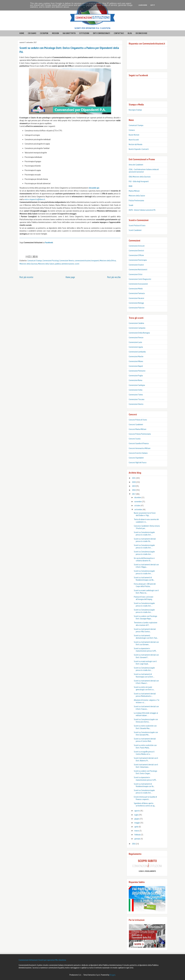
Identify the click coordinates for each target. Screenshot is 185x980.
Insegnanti (95, 260)
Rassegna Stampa (135, 110)
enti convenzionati (101, 33)
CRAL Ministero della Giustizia (140, 177)
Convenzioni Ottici (136, 274)
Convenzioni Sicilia (136, 390)
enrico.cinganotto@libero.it (35, 199)
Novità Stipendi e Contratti (139, 149)
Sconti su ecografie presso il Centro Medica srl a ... (144, 753)
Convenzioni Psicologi (51, 260)
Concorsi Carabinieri (136, 424)
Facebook (49, 242)
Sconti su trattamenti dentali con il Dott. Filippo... (146, 566)
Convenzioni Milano (136, 361)
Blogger (112, 975)
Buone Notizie (134, 135)
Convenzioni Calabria (136, 323)
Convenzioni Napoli (136, 366)
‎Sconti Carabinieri (135, 230)
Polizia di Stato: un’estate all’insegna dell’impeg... (144, 598)
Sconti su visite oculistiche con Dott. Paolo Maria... (145, 746)
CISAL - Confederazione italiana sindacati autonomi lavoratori (144, 171)
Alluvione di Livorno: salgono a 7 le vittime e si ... (147, 701)
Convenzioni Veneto (67, 260)
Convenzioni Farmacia (137, 293)
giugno (137, 819)
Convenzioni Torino (136, 395)
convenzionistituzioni (83, 260)
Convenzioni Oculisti (136, 265)
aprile (137, 827)
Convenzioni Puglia (136, 375)
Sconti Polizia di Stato (137, 225)
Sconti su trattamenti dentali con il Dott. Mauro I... (146, 682)
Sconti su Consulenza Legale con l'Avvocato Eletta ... (146, 720)
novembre (138, 501)
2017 (134, 494)
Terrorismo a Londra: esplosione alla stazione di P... (146, 624)
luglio (137, 815)
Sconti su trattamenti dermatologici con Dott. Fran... (146, 637)
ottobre (138, 505)
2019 (134, 486)
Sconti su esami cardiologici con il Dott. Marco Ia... (146, 592)
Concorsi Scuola (135, 439)
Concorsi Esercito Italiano (138, 453)
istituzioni (84, 33)
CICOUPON (44, 33)
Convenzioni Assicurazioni (138, 284)
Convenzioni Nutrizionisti (138, 269)
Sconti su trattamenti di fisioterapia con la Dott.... (144, 675)
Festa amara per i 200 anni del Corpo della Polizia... (145, 585)
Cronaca (132, 130)
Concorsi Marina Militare (138, 429)
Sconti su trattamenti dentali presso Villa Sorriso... (145, 630)
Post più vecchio (114, 277)
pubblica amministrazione (64, 264)
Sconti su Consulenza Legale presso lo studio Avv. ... (144, 533)
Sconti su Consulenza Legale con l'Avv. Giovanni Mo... (146, 733)
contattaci (119, 33)
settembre (138, 509)
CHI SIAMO (32, 33)
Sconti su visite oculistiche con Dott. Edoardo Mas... (145, 727)
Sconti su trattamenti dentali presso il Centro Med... (145, 740)
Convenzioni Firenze (136, 337)
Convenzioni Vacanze (136, 298)
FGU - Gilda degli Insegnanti (139, 181)
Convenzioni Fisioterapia (138, 260)
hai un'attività (69, 33)
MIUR (131, 186)
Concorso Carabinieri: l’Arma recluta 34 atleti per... (147, 527)
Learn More (143, 5)
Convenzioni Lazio (135, 342)
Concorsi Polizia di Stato (138, 420)
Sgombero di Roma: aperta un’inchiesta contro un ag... (145, 804)
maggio (137, 823)
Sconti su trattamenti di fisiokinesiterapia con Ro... (144, 579)
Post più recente (26, 277)
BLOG (130, 33)
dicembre (138, 497)
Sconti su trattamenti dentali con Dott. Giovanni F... (146, 656)
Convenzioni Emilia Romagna (139, 333)
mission (55, 33)
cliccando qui (94, 188)
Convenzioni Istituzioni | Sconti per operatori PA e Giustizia (42, 960)
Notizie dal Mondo (136, 144)
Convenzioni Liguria (136, 347)
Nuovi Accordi (134, 140)
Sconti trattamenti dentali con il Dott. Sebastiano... (146, 766)
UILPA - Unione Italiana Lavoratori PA (142, 210)
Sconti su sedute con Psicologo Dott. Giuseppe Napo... (145, 617)
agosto (137, 811)
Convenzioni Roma (135, 380)
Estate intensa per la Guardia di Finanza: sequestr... (145, 798)
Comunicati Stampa (35, 260)
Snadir (131, 205)
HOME (22, 33)
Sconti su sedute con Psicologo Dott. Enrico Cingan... (145, 772)
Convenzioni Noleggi (136, 303)
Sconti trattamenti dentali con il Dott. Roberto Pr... (146, 759)
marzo (137, 831)
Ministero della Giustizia (28, 264)
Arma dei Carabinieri (136, 165)
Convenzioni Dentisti (136, 250)
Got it (153, 5)
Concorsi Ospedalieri (136, 458)
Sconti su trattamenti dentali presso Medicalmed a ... (145, 695)
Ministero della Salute (46, 264)
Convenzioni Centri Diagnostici (140, 279)
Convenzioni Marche (136, 356)
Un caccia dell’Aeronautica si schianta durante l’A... (144, 559)
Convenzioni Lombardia (137, 352)
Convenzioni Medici (136, 289)
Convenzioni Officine (136, 255)
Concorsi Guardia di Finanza (139, 443)
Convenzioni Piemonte (137, 371)
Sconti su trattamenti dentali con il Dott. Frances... (146, 708)
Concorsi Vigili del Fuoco (138, 462)
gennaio (138, 839)
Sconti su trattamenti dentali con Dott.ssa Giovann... (146, 643)
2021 (134, 478)
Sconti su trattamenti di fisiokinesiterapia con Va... (144, 785)
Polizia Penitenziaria (136, 200)
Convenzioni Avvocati (137, 246)
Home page (70, 277)
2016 (134, 844)
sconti (77, 264)
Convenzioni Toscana (137, 399)
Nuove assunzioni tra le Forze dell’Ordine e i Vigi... (145, 514)
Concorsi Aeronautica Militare (140, 448)
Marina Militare (134, 191)
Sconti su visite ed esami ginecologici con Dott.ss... (144, 688)
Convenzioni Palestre (137, 308)
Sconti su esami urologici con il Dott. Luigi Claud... (145, 662)
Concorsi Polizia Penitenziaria (140, 434)
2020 (134, 482)
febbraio (138, 835)
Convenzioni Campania (137, 328)
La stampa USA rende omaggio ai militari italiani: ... (146, 714)
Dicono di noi (141, 33)
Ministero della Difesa (108, 260)
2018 (134, 490)
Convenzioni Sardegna (137, 385)
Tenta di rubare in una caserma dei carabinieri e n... (146, 520)
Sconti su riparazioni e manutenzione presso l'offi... (145, 650)
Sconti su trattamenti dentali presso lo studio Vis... (145, 540)
